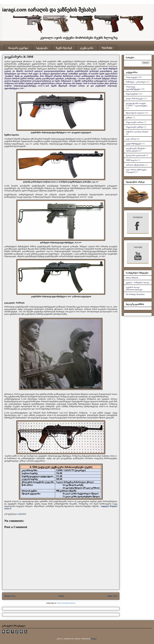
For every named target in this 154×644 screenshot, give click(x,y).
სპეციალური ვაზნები (135, 127)
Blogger (94, 639)
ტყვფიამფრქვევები (134, 144)
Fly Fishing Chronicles (135, 294)
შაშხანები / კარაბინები (136, 82)
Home (61, 596)
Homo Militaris (132, 278)
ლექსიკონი (87, 48)
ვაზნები (129, 117)
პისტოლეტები (132, 77)
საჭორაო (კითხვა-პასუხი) (137, 132)
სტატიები (42, 48)
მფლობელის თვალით (135, 113)
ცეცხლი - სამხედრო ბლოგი (138, 282)
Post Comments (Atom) (66, 603)
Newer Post (10, 596)
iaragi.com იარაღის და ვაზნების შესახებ (49, 10)
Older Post (112, 596)
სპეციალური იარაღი (135, 122)
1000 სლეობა (132, 160)
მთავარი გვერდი (18, 48)
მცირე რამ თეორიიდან (136, 155)
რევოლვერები (132, 94)
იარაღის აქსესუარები (135, 165)
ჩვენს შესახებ (64, 48)
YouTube (107, 48)
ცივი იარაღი (131, 139)
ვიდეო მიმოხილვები (135, 98)
